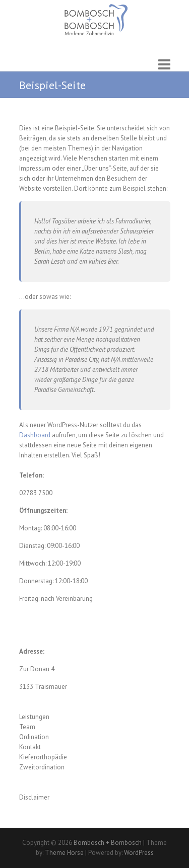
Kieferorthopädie (43, 757)
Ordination (34, 737)
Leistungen (34, 717)
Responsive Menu (164, 64)
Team (27, 727)
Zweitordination (42, 767)
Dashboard (35, 435)
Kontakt (30, 747)
